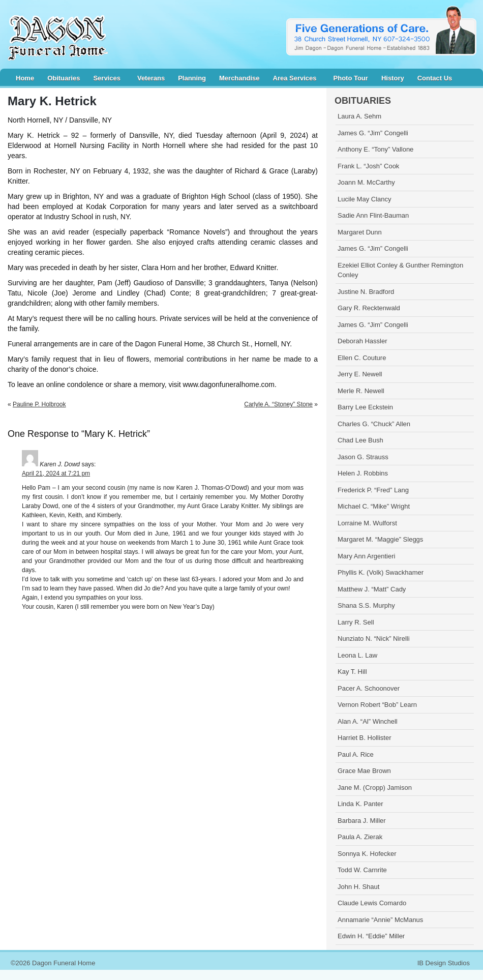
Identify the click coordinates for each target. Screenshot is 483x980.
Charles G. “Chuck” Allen (374, 424)
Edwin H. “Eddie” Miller (371, 936)
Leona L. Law (357, 655)
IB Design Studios (444, 963)
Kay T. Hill (352, 672)
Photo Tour (351, 78)
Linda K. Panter (360, 804)
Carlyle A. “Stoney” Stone (278, 404)
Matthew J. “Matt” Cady (372, 589)
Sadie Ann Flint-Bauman (373, 215)
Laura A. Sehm (359, 116)
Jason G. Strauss (363, 457)
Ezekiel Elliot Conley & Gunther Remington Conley (400, 270)
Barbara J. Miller (362, 821)
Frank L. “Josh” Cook (368, 166)
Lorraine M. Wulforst (367, 523)
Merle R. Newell (361, 391)
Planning (192, 78)
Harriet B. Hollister (364, 738)
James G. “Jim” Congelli (373, 133)
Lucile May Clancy (365, 199)
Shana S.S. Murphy (366, 605)
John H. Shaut (358, 887)
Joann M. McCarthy (366, 182)
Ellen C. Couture (362, 358)
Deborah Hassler (363, 341)
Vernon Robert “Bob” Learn (377, 705)
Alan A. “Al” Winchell (368, 721)
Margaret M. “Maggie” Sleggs (380, 539)
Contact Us (435, 78)
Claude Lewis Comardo (372, 903)
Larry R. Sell (356, 622)
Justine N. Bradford (366, 292)
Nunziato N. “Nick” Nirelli (374, 639)
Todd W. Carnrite (362, 870)
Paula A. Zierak (360, 837)
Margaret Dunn (360, 232)
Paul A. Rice (356, 754)
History (393, 78)
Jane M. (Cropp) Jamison (375, 788)
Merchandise (239, 78)
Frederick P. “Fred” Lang (373, 490)
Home (25, 78)
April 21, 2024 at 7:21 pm (56, 473)
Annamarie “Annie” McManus (380, 920)
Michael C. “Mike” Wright (374, 506)
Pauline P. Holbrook (39, 404)
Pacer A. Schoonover (369, 688)
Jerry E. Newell (360, 374)
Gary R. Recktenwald (369, 308)
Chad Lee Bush (360, 440)
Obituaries (64, 78)
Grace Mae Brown (364, 771)
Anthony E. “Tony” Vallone (375, 149)
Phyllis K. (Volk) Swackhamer (381, 572)
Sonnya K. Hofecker (367, 854)
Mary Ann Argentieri (366, 556)
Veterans (151, 78)
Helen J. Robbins (363, 473)
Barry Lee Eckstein (365, 407)
